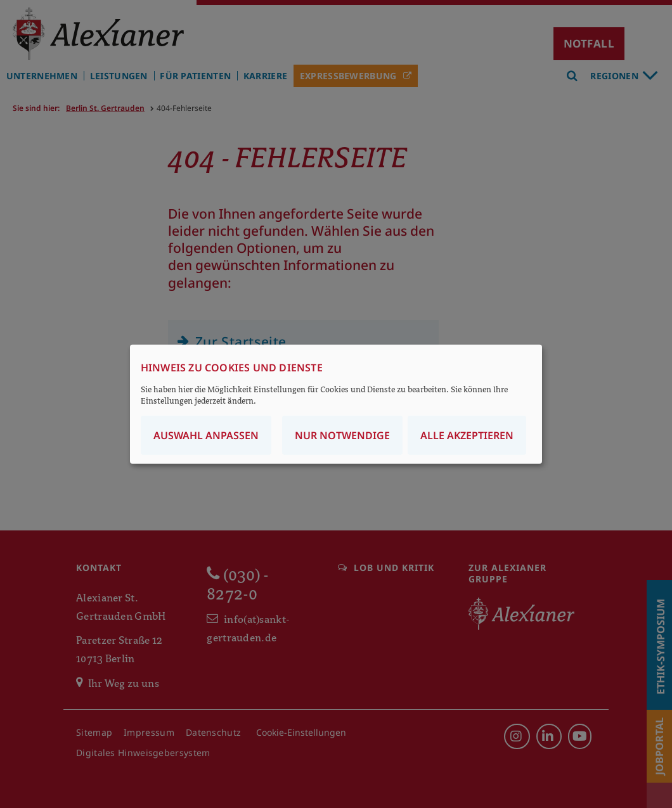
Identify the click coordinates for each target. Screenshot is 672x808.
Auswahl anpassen (206, 435)
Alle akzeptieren (467, 435)
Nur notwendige (342, 435)
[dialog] (336, 404)
